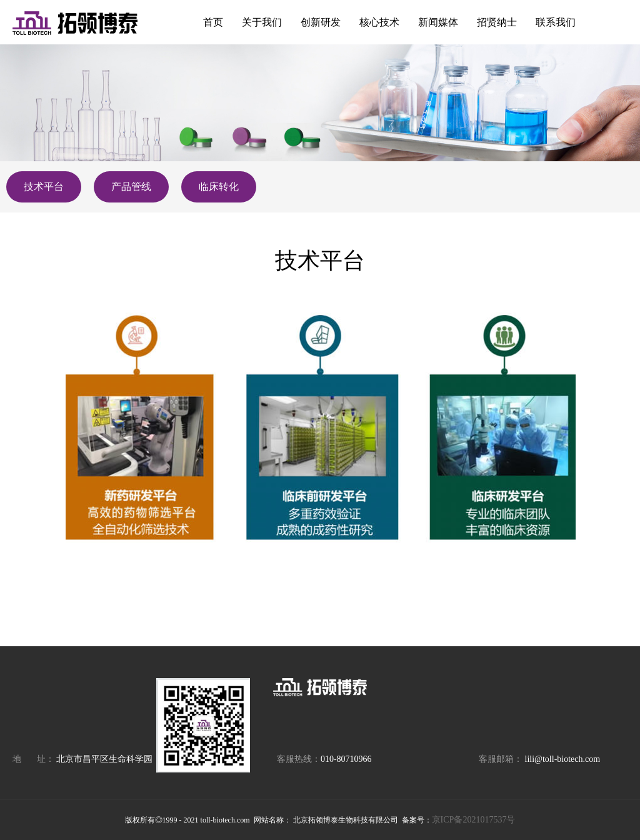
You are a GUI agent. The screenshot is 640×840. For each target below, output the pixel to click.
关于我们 (262, 22)
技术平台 (44, 187)
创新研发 (321, 22)
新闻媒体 (438, 22)
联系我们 (556, 22)
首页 (213, 22)
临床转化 (219, 187)
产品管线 (131, 187)
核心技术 (379, 22)
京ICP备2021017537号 (474, 820)
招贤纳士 (497, 22)
